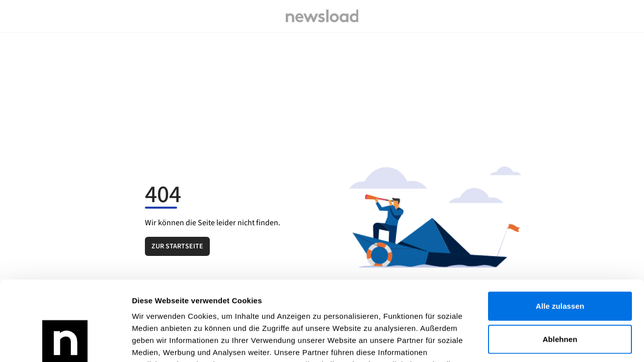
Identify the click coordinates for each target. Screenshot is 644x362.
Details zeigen (535, 342)
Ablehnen (560, 264)
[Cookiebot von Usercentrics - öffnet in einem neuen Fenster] (65, 342)
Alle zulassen (560, 231)
